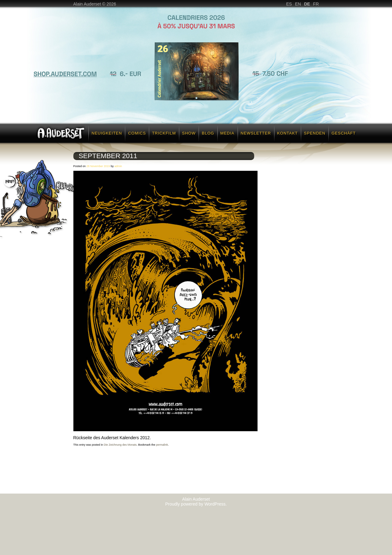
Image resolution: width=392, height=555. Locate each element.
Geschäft (344, 133)
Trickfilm (164, 133)
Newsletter (256, 133)
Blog (208, 133)
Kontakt (287, 133)
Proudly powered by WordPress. (196, 504)
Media (227, 133)
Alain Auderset (196, 499)
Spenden (315, 133)
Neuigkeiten (107, 133)
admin (118, 166)
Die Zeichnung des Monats (120, 445)
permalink (162, 445)
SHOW (189, 133)
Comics (137, 133)
